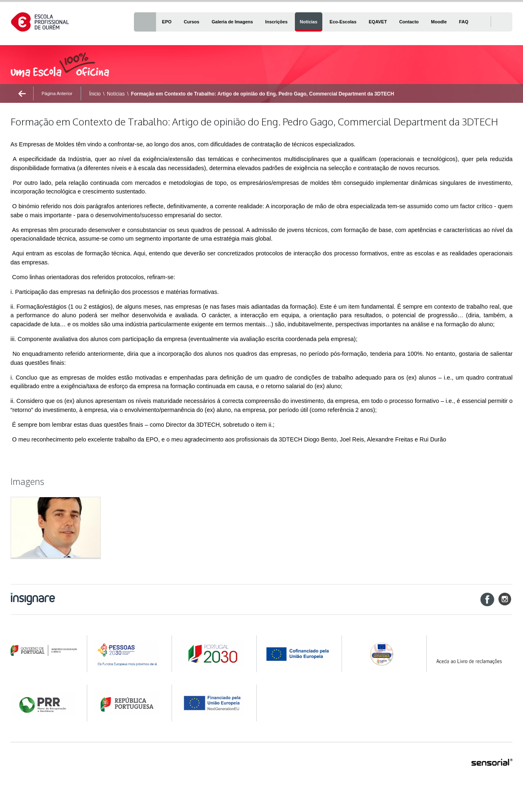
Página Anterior (57, 93)
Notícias (116, 94)
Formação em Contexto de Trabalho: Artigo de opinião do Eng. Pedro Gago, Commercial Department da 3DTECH (263, 94)
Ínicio (95, 94)
